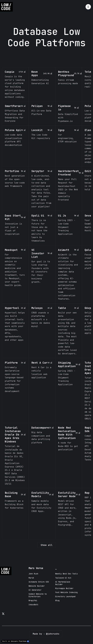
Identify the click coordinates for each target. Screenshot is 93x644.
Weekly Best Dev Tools (66, 574)
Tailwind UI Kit (63, 578)
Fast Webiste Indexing (66, 592)
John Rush (33, 574)
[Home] (7, 7)
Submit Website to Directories (38, 595)
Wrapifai (33, 600)
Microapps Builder (64, 588)
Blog (57, 600)
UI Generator (35, 590)
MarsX (31, 578)
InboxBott (33, 605)
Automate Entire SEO (39, 582)
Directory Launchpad (65, 596)
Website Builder (37, 586)
